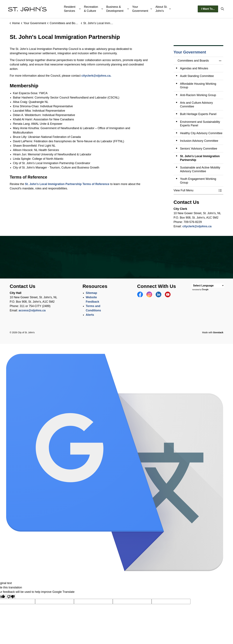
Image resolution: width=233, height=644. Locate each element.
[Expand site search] (222, 9)
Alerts (90, 315)
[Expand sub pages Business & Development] (128, 9)
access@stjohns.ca (32, 310)
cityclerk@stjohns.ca (96, 76)
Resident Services (70, 9)
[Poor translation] (11, 596)
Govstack (218, 332)
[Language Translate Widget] (208, 286)
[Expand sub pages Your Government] (151, 9)
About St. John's (161, 9)
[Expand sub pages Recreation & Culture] (102, 9)
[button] (195, 190)
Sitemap (91, 293)
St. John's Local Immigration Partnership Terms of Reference (67, 184)
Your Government (140, 9)
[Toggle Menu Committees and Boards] (220, 190)
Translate (201, 290)
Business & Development (115, 9)
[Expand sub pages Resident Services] (80, 9)
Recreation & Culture (91, 9)
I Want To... (208, 9)
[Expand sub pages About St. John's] (170, 9)
